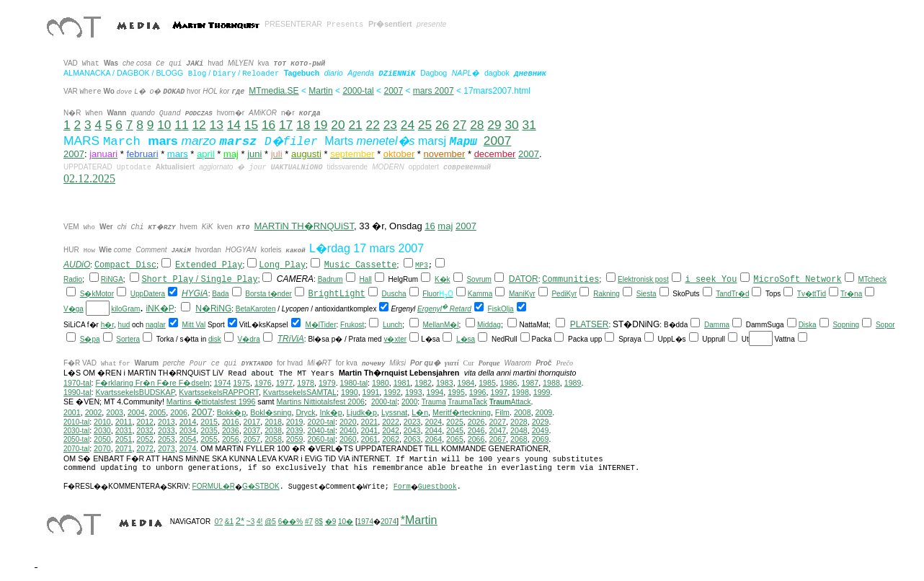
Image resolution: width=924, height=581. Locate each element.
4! (259, 522)
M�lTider (321, 325)
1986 (509, 383)
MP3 (422, 266)
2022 (391, 422)
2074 (188, 448)
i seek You (711, 280)
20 (338, 125)
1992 (392, 392)
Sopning (846, 325)
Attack (510, 402)
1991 (371, 392)
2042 (391, 430)
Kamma (480, 294)
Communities (570, 280)
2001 (72, 412)
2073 (166, 448)
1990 (350, 392)
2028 (519, 422)
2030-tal (76, 431)
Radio (73, 279)
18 (303, 125)
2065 (455, 439)
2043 (412, 430)
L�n (420, 412)
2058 (273, 439)
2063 (412, 439)
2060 (348, 439)
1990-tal (77, 392)
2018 (273, 422)
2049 (541, 430)
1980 (381, 383)
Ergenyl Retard (444, 309)
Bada (220, 294)
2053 (166, 439)
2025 (455, 422)
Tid (822, 294)
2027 (497, 422)
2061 (370, 439)
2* (240, 521)
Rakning (607, 294)
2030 (102, 430)
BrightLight (337, 294)
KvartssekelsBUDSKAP (135, 392)
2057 (252, 439)
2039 (295, 430)
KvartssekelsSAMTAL (300, 392)
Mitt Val (194, 325)
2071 (124, 448)
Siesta (647, 294)
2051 (124, 439)
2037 (252, 430)
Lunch (392, 325)
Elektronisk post (643, 279)
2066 (476, 439)
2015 (209, 422)
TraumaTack (467, 402)
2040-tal (321, 430)
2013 (166, 422)
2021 (370, 422)
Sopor (885, 325)
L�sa (466, 339)
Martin (320, 91)
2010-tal (76, 422)
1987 (530, 383)
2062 (391, 439)
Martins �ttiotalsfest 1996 (211, 402)
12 (199, 125)
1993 (414, 392)
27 (459, 125)
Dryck (305, 412)
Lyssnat (394, 412)
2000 (409, 402)
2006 (179, 412)
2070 (102, 448)
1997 (499, 392)
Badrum (330, 279)
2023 (412, 422)
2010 (102, 422)
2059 (295, 439)
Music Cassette (361, 265)
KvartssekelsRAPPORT (219, 392)
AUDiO (77, 265)
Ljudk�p (362, 412)
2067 (497, 439)
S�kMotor (97, 294)
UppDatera (148, 294)
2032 (145, 430)
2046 (476, 430)
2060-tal (321, 439)
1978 (306, 383)
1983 (445, 383)
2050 (102, 439)
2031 (124, 430)
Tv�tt (807, 294)
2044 (433, 430)
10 (164, 125)
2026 (476, 422)
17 (286, 125)
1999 (542, 392)
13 (217, 125)
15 (251, 125)
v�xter (395, 339)
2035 (209, 430)
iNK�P (160, 309)
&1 (229, 522)
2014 (188, 422)
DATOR (524, 279)
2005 (158, 412)
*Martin (419, 520)
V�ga (74, 309)
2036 (231, 430)
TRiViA (291, 339)
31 (529, 125)
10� (346, 522)
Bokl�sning (271, 412)
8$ (319, 522)
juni (254, 154)
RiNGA (112, 279)
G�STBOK (261, 486)
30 (511, 125)
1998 (520, 392)
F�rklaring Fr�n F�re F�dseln (152, 383)
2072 (145, 448)
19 (320, 125)
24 (408, 125)
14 (234, 125)
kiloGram (125, 309)
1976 (263, 383)
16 (268, 125)
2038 (273, 430)
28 (477, 125)
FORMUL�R (214, 486)
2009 (544, 412)
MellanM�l (441, 325)
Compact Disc (125, 265)
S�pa (90, 339)
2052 (145, 439)
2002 (94, 412)
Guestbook (437, 487)
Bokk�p (232, 412)
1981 (402, 383)
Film (502, 412)
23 (390, 125)
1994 (435, 392)
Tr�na (851, 294)
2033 (166, 430)
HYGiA (195, 293)
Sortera (128, 339)
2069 (541, 439)
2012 (145, 422)
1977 (285, 383)
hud (124, 325)
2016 (231, 422)
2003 (115, 412)
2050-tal (76, 439)
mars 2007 (434, 91)
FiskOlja (501, 309)
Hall (365, 279)
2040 (348, 430)
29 (494, 125)
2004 (136, 412)
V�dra (249, 339)
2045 (455, 430)
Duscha (394, 294)
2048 (519, 430)
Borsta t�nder (268, 294)
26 (442, 125)
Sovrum (479, 279)
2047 (497, 430)
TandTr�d (732, 294)
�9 (331, 522)
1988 (551, 383)
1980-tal (354, 383)
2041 (370, 430)
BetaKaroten (256, 309)
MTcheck (872, 279)
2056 (231, 439)
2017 (252, 422)
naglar (156, 325)
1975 (241, 383)
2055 (209, 439)
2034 (188, 430)
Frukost (352, 325)
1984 (466, 383)
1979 (327, 383)
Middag (489, 325)
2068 (519, 439)
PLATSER (590, 324)
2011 (124, 422)
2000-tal (358, 91)
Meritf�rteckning (462, 412)
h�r (107, 325)
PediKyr (564, 294)
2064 (433, 439)
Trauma (434, 402)
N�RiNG (213, 309)
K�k (443, 279)
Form (402, 487)
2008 (523, 412)
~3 (250, 522)
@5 (270, 522)
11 (181, 125)
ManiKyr (522, 294)
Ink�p (331, 412)
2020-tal (321, 422)
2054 (188, 439)
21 (355, 125)
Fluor (431, 294)
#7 (309, 522)
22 (373, 125)
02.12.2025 (89, 178)
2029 (541, 422)
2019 (295, 422)
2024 (433, 422)
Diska (808, 325)
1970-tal (77, 383)
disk (215, 339)
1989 (573, 383)
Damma (717, 325)
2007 (393, 91)
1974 (223, 383)
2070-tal (76, 449)
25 (425, 125)
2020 (348, 422)
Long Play (282, 265)
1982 (423, 383)
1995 (456, 392)
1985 (487, 383)
